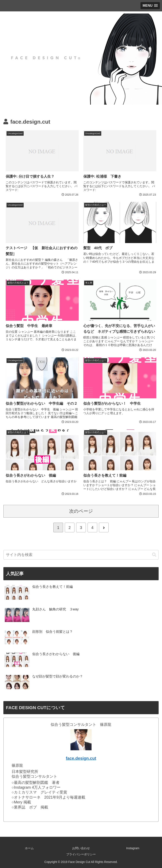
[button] (154, 555)
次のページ (81, 511)
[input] (81, 555)
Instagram (133, 848)
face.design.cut (81, 758)
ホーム (29, 848)
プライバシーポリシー (81, 854)
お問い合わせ (81, 848)
